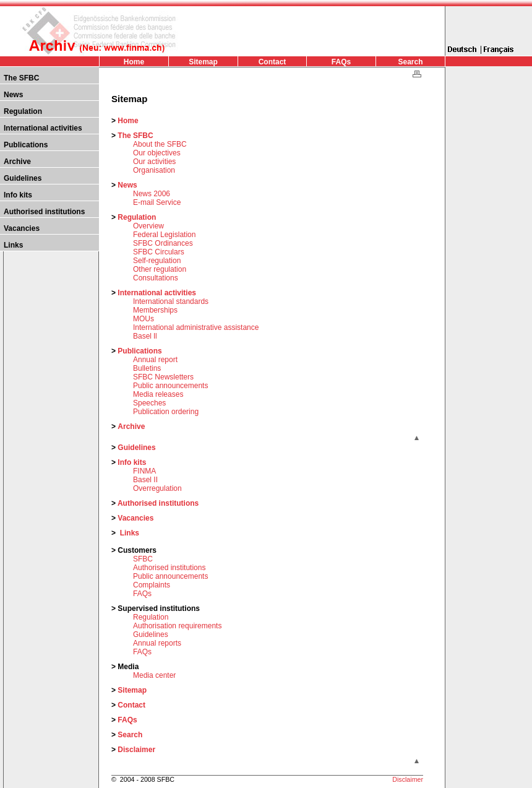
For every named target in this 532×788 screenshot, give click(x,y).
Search (410, 62)
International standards (171, 301)
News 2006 (152, 194)
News (13, 95)
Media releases (158, 394)
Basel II (145, 480)
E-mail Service (157, 202)
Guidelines (23, 178)
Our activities (154, 162)
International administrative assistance (196, 327)
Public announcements (170, 386)
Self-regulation (157, 261)
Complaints (152, 585)
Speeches (149, 403)
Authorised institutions (44, 212)
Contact (272, 62)
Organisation (154, 170)
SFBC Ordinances (163, 243)
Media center (154, 675)
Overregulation (157, 488)
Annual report (155, 360)
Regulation (23, 111)
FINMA (144, 471)
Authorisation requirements (177, 626)
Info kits (18, 195)
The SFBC (21, 78)
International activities (43, 128)
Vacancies (22, 228)
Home (134, 62)
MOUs (144, 319)
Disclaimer (136, 750)
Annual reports (157, 643)
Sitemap (203, 62)
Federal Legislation (164, 235)
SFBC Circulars (159, 252)
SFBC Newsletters (163, 377)
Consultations (156, 278)
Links (13, 245)
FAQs (341, 62)
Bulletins (147, 368)
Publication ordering (166, 412)
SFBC (143, 559)
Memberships (155, 310)
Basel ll (145, 336)
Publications (26, 145)
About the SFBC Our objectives (160, 149)
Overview (148, 226)
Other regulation (160, 269)
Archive (17, 162)
